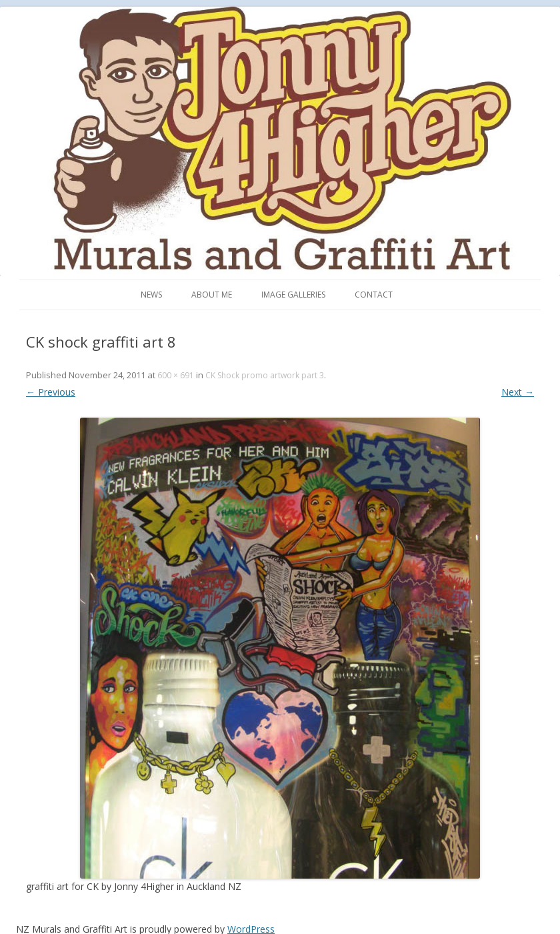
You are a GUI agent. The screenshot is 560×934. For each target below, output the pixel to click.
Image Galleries (293, 295)
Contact (374, 295)
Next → (518, 392)
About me (212, 295)
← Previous (51, 392)
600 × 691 (176, 375)
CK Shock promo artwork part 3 (265, 375)
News (151, 295)
